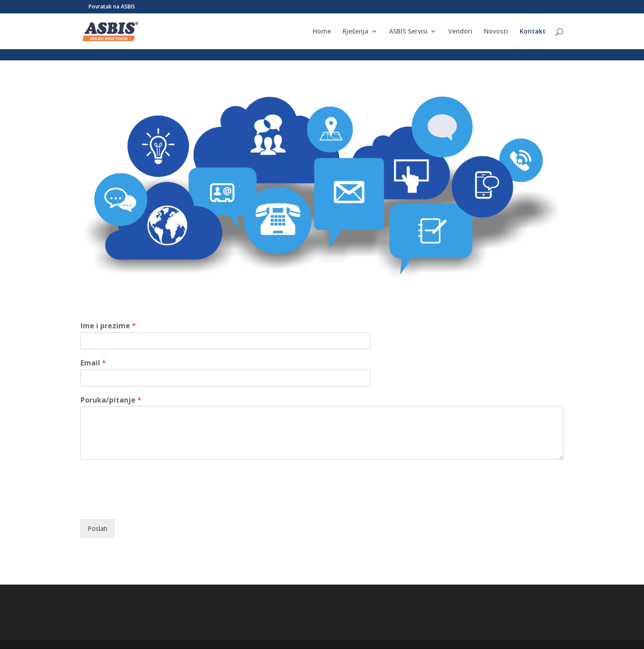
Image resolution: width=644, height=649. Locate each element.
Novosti (496, 32)
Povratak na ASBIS (112, 7)
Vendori (460, 32)
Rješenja (356, 32)
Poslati (97, 528)
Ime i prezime (108, 326)
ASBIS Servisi (408, 32)
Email (93, 363)
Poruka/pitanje (111, 400)
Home (322, 32)
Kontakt (533, 32)
